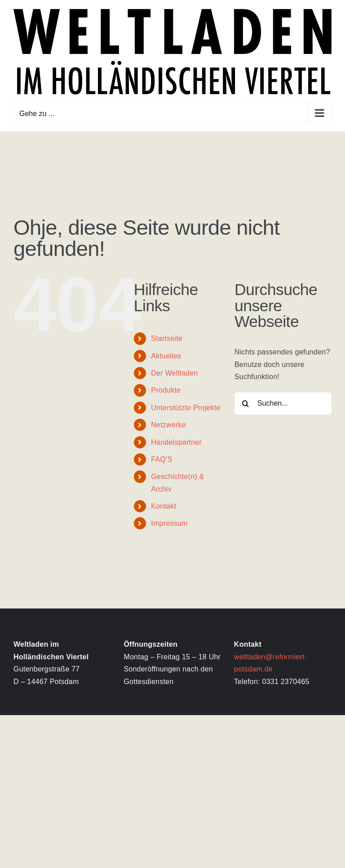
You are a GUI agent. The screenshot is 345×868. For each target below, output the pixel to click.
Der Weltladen (174, 373)
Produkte (166, 390)
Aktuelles (166, 356)
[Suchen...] (283, 403)
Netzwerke (168, 425)
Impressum (169, 523)
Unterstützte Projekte (186, 408)
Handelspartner (176, 442)
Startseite (167, 338)
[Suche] (246, 403)
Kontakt (164, 506)
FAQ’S (161, 459)
